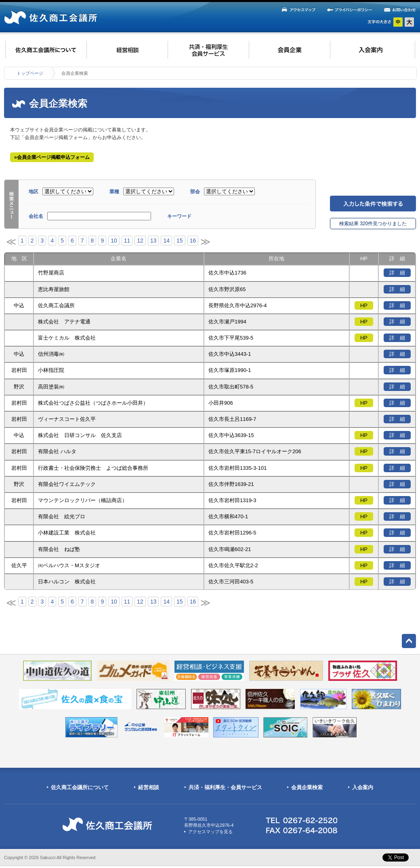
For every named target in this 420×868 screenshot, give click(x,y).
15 (180, 241)
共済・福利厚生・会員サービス (225, 787)
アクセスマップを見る (210, 832)
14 (166, 241)
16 (193, 241)
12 (140, 241)
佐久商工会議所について (80, 787)
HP (364, 305)
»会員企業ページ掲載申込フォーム (52, 157)
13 (153, 241)
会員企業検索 (307, 787)
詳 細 (397, 273)
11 (127, 241)
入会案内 (363, 787)
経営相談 (149, 787)
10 (114, 241)
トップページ (30, 73)
